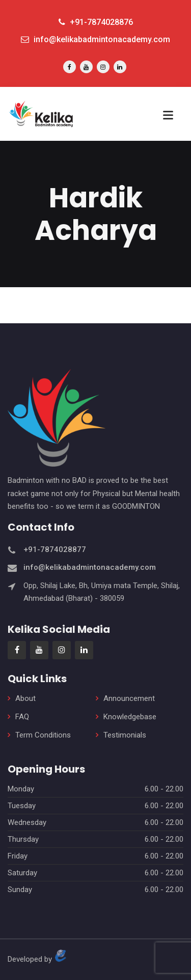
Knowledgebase (130, 717)
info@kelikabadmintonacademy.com (95, 39)
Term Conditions (43, 735)
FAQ (22, 717)
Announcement (129, 698)
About (25, 698)
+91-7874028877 (55, 549)
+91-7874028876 (96, 22)
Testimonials (125, 735)
